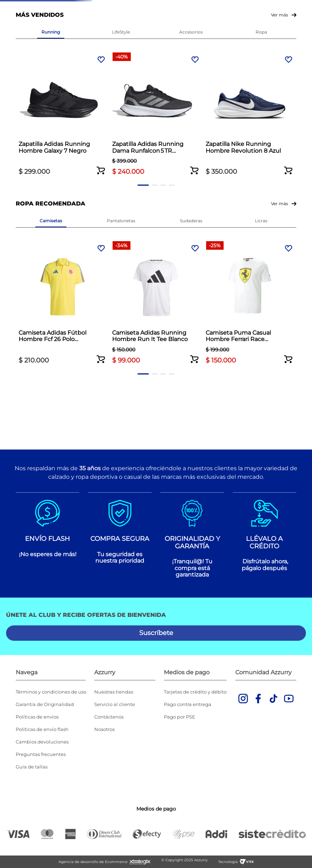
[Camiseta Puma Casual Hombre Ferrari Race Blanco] (191, 378)
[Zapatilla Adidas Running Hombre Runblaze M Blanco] (261, 213)
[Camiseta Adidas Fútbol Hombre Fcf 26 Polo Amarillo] (51, 378)
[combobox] (230, 47)
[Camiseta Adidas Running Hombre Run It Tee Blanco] (121, 378)
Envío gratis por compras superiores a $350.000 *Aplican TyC (155, 7)
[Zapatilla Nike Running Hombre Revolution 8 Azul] (191, 213)
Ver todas (173, 24)
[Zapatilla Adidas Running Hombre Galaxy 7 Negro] (51, 213)
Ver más (280, 124)
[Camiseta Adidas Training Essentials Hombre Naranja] (261, 378)
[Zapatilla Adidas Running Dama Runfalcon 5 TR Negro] (121, 213)
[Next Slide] (306, 7)
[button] (79, 253)
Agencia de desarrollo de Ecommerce (93, 862)
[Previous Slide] (6, 7)
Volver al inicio (156, 88)
